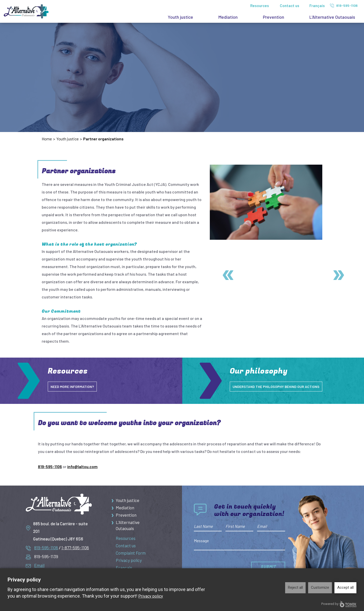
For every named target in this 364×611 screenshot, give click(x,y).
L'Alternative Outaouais (332, 17)
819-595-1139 (46, 556)
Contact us (290, 6)
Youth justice (180, 17)
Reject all (295, 587)
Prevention (274, 17)
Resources (260, 6)
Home (47, 139)
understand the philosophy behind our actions (281, 386)
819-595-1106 (344, 6)
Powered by (339, 604)
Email (39, 565)
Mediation (228, 17)
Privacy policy (129, 562)
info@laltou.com (82, 466)
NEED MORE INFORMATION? (74, 386)
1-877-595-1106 (75, 548)
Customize (320, 587)
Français (317, 6)
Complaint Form (131, 555)
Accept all (345, 587)
